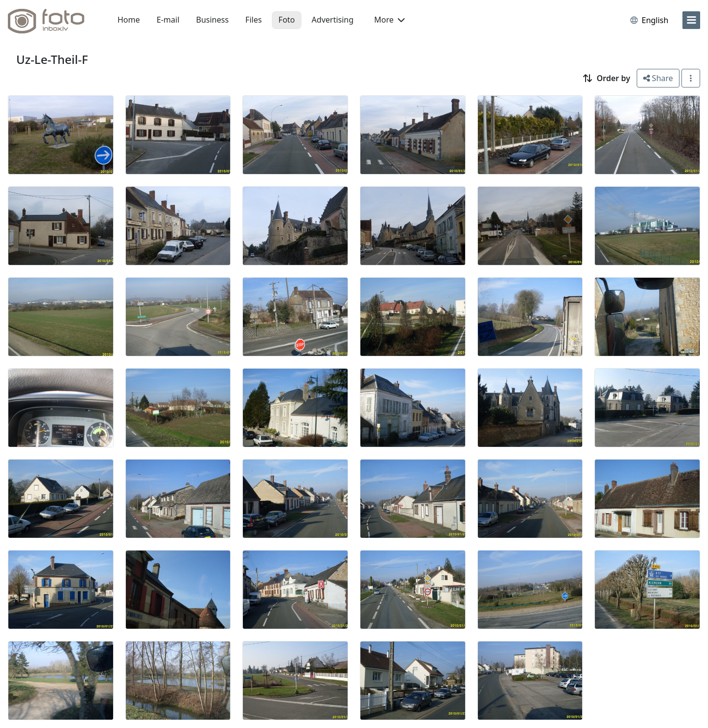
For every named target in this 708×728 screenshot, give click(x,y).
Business (212, 20)
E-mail (168, 20)
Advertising (333, 20)
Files (253, 20)
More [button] (389, 20)
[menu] (691, 20)
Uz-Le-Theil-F (52, 59)
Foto (286, 20)
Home (129, 20)
